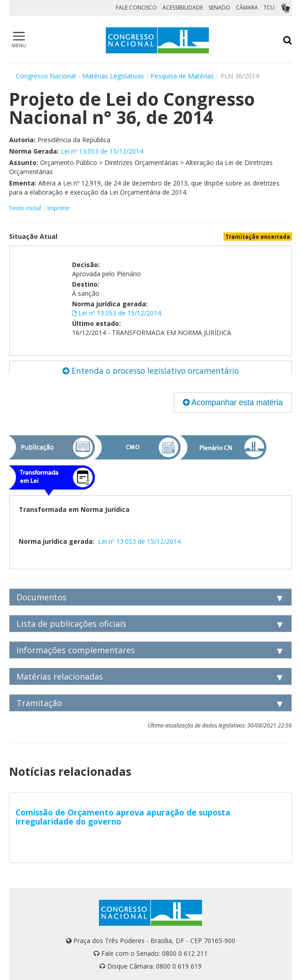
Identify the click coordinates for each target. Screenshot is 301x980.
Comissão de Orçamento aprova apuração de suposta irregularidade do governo (123, 817)
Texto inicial (26, 208)
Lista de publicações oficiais (71, 624)
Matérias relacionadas (60, 676)
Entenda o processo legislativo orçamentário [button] (151, 371)
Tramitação (39, 703)
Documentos (42, 597)
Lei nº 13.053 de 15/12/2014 (102, 151)
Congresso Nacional (46, 76)
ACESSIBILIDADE (183, 8)
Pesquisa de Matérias (182, 76)
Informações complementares (76, 650)
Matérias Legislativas (113, 76)
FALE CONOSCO (136, 8)
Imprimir (59, 208)
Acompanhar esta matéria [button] (233, 402)
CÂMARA (247, 8)
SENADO (219, 8)
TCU (269, 8)
